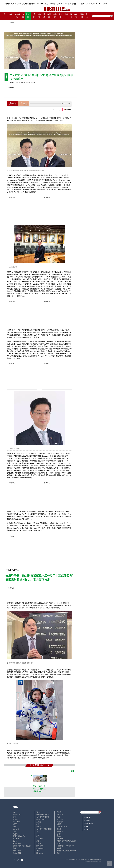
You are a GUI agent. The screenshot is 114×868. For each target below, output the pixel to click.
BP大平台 (17, 4)
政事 (23, 16)
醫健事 (61, 16)
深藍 (14, 817)
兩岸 (71, 16)
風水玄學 (16, 829)
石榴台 (32, 4)
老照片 (39, 843)
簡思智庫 (16, 839)
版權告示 (87, 817)
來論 (38, 851)
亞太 (47, 4)
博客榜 (82, 16)
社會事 (28, 16)
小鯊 (38, 824)
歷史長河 (85, 4)
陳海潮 (59, 848)
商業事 (49, 16)
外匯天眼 (60, 822)
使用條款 (87, 820)
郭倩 (58, 817)
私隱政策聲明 (89, 823)
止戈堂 (39, 822)
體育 (70, 4)
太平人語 (60, 831)
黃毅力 (59, 824)
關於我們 (87, 829)
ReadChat (40, 848)
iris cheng (40, 853)
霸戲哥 (39, 827)
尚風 (38, 836)
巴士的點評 (17, 815)
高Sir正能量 (41, 819)
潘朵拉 (39, 841)
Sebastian (16, 822)
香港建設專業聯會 (43, 817)
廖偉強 (59, 836)
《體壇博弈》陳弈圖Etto (65, 846)
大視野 (66, 16)
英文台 (25, 4)
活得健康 (40, 846)
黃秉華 (59, 829)
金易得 (59, 834)
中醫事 (55, 16)
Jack (38, 834)
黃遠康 (15, 834)
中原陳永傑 (17, 843)
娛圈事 (53, 4)
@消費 (76, 16)
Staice (15, 841)
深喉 (38, 812)
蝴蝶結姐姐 (17, 853)
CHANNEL (40, 4)
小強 (14, 827)
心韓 (58, 4)
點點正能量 (17, 851)
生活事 (92, 4)
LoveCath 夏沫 (62, 827)
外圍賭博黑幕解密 (43, 815)
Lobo (15, 831)
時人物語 (60, 819)
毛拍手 (59, 812)
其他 (87, 16)
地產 (44, 16)
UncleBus (60, 839)
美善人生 (76, 4)
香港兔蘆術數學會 (19, 836)
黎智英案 (17, 16)
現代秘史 (60, 815)
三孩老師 (40, 839)
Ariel (14, 812)
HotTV (106, 4)
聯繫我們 (87, 826)
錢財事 (39, 16)
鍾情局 (15, 819)
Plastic (64, 4)
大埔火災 (10, 16)
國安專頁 (9, 4)
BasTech (99, 4)
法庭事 (34, 16)
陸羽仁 (15, 824)
